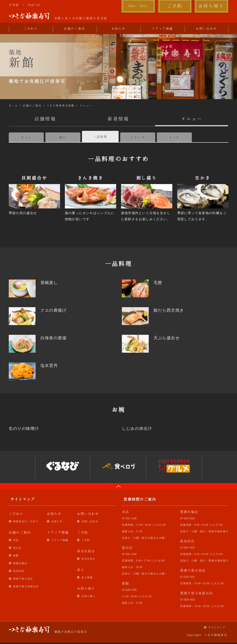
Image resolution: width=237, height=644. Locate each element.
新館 (16, 555)
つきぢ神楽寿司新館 (61, 105)
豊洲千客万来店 (23, 579)
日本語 (14, 5)
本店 (16, 540)
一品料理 (100, 137)
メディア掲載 (162, 28)
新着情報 (119, 119)
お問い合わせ (206, 28)
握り (63, 137)
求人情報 (87, 577)
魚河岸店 (19, 571)
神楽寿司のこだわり (26, 521)
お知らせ (119, 28)
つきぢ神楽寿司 (29, 16)
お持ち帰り (211, 6)
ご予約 (175, 6)
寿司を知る (88, 559)
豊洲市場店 (20, 563)
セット (26, 137)
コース (174, 137)
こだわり (31, 28)
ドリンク (138, 137)
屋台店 (17, 548)
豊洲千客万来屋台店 (26, 586)
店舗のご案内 (74, 28)
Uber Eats (138, 6)
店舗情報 (45, 119)
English (34, 5)
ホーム (13, 105)
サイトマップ (217, 627)
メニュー (86, 105)
